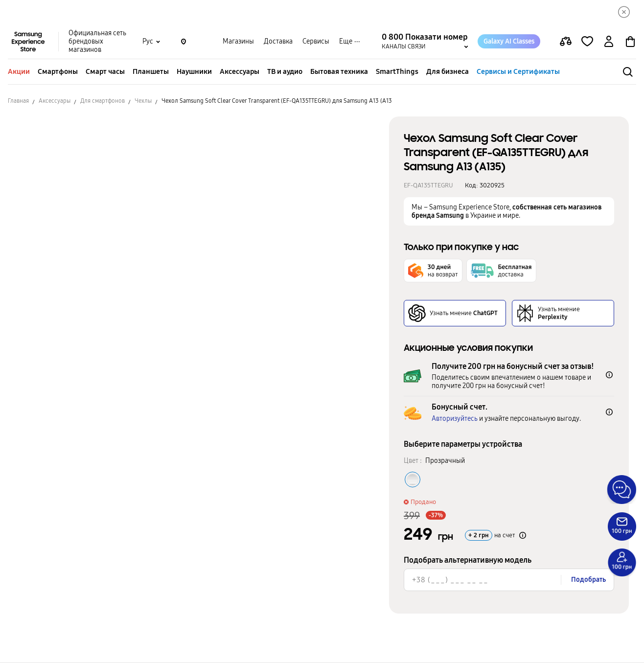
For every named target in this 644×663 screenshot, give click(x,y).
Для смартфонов (103, 101)
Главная (18, 101)
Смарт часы (105, 72)
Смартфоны (58, 72)
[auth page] (609, 42)
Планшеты (151, 72)
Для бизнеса (448, 72)
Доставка (278, 42)
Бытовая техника (339, 72)
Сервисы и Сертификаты (518, 72)
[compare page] (566, 42)
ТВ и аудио (285, 72)
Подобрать (588, 580)
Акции (19, 72)
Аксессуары (240, 72)
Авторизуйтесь (455, 419)
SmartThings (397, 72)
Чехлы (143, 101)
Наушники (194, 72)
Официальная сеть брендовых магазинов (97, 42)
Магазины (238, 42)
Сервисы (316, 42)
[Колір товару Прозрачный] (413, 480)
